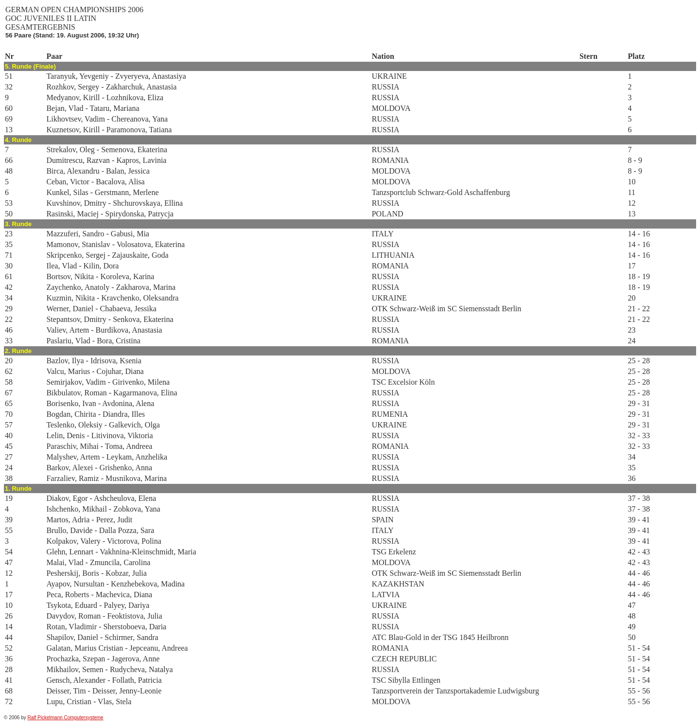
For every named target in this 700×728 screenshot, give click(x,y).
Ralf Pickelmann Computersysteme (66, 718)
